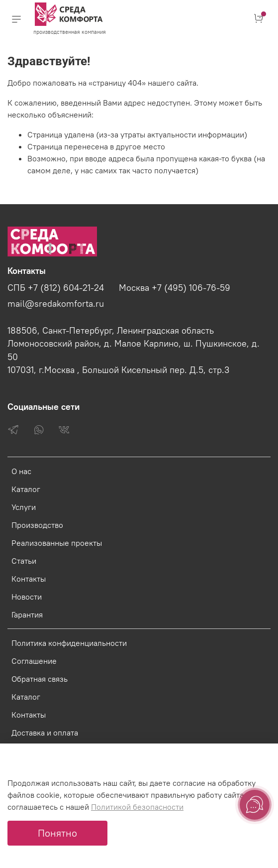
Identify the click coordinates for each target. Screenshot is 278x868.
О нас (21, 471)
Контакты (29, 579)
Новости (27, 597)
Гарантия (27, 615)
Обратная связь (40, 679)
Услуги (24, 507)
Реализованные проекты (57, 543)
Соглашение (34, 661)
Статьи (24, 561)
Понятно (57, 833)
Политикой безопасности (137, 807)
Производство (37, 525)
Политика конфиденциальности (69, 643)
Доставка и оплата (45, 733)
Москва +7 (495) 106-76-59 (175, 288)
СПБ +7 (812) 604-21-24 (56, 288)
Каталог (26, 489)
